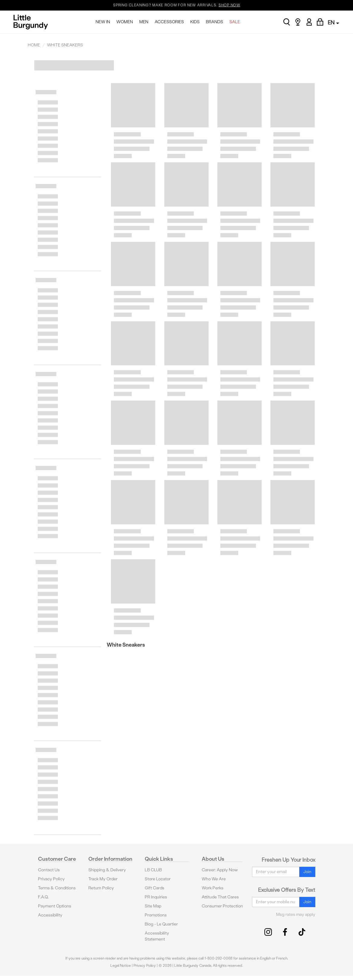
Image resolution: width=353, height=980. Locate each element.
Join (307, 872)
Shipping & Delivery (107, 870)
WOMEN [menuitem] (125, 22)
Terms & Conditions (57, 888)
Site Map (153, 906)
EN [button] (333, 22)
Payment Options (55, 906)
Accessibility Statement (157, 936)
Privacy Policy (51, 879)
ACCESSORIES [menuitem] (169, 22)
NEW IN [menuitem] (103, 22)
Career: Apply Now (220, 870)
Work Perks (213, 888)
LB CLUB (153, 870)
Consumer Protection (222, 906)
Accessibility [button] (50, 915)
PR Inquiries (156, 897)
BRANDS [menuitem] (214, 22)
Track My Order (103, 879)
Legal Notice (121, 966)
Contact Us (49, 870)
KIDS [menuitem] (195, 22)
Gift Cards (154, 888)
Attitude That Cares (220, 897)
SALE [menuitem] (235, 22)
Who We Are (214, 879)
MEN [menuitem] (144, 22)
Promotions (156, 915)
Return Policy (101, 888)
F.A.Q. (43, 897)
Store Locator (158, 879)
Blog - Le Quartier (161, 924)
